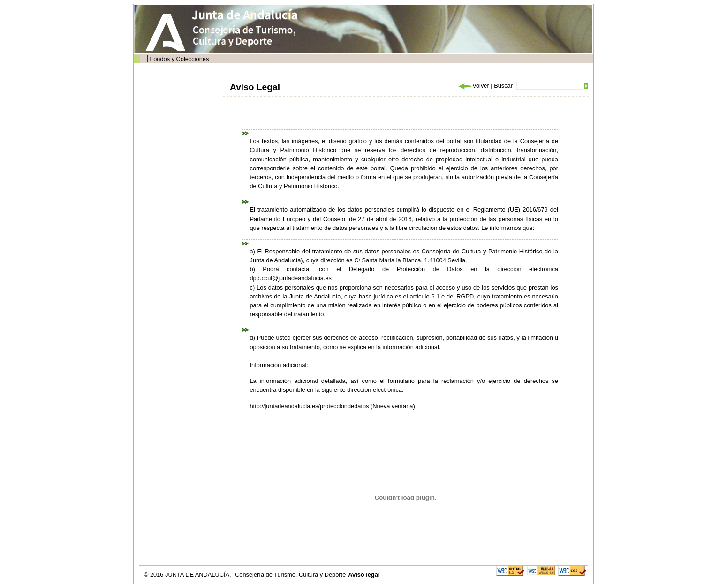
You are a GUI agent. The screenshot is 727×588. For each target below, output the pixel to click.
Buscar (503, 86)
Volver (473, 86)
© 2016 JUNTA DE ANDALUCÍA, (188, 575)
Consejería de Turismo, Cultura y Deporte (290, 575)
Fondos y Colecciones (179, 59)
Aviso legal (364, 575)
